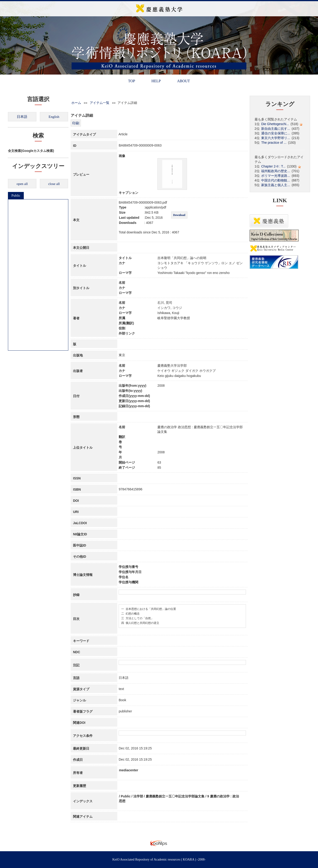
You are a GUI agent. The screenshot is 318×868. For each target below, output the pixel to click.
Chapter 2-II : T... (273, 166)
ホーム (76, 103)
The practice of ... (274, 143)
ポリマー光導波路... (276, 176)
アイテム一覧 (100, 103)
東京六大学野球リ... (276, 138)
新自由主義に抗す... (276, 129)
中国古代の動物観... (276, 180)
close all (54, 184)
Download (179, 215)
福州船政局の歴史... (276, 171)
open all (22, 184)
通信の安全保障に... (276, 133)
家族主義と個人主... (276, 185)
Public (16, 195)
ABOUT (183, 81)
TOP (131, 81)
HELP (156, 81)
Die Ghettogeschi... (275, 124)
